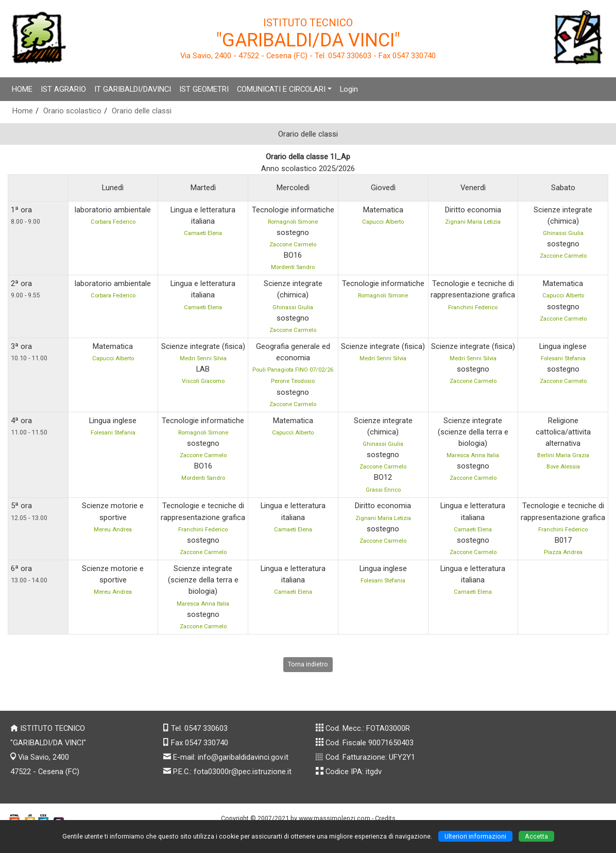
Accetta (536, 836)
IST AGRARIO (63, 89)
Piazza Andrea (563, 552)
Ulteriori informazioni (475, 836)
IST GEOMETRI (204, 89)
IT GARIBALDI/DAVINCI (133, 89)
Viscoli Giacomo (203, 381)
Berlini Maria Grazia (563, 455)
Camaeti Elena (203, 233)
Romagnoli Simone (293, 222)
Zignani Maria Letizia (473, 222)
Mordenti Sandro (293, 267)
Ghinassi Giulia (563, 233)
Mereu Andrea (113, 530)
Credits (385, 818)
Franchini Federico (473, 307)
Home (23, 111)
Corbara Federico (113, 222)
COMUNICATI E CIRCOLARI (281, 89)
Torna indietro (308, 664)
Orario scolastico (72, 111)
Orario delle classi (142, 111)
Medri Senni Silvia (203, 358)
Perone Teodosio (293, 381)
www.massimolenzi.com (335, 818)
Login (349, 89)
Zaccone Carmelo (293, 245)
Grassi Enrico (383, 490)
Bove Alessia (563, 467)
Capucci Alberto (383, 222)
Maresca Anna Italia (473, 455)
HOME (22, 89)
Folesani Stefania (563, 358)
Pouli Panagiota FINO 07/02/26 (293, 370)
